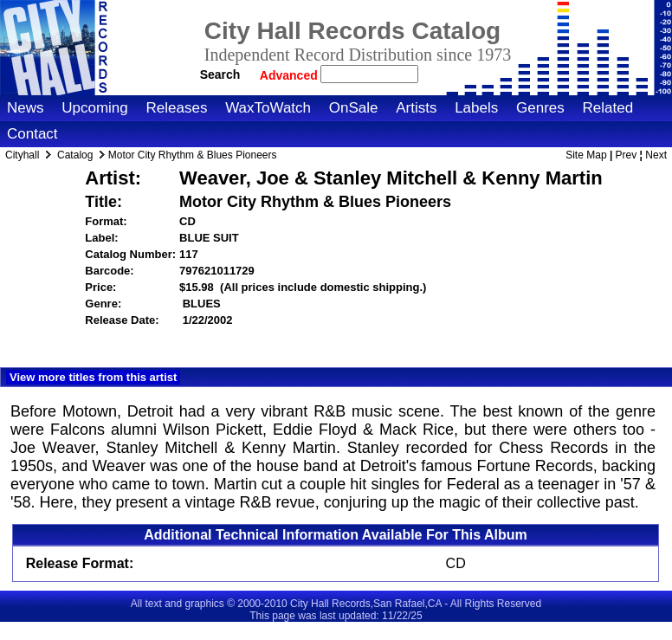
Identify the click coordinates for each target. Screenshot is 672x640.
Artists (416, 108)
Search (220, 74)
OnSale (354, 108)
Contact (32, 134)
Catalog (75, 155)
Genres (540, 108)
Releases (177, 108)
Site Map (586, 155)
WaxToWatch (268, 108)
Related (607, 108)
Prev (627, 155)
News (26, 108)
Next (656, 155)
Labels (476, 108)
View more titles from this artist (93, 377)
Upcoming (95, 108)
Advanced (291, 75)
